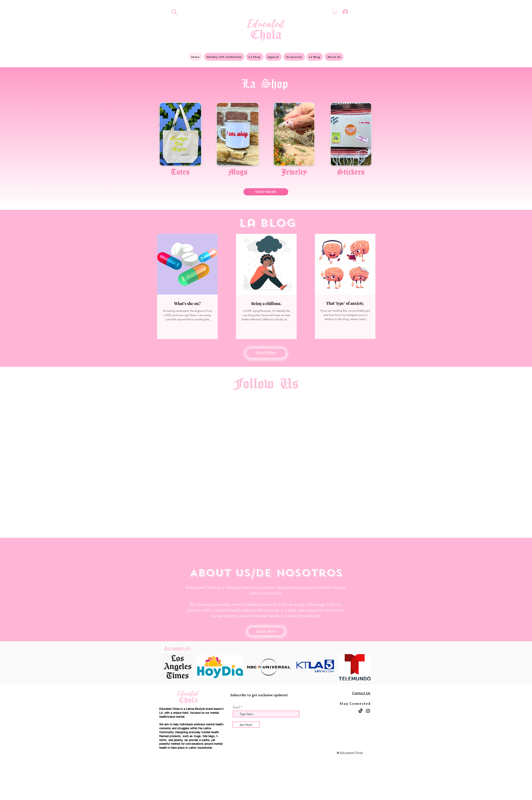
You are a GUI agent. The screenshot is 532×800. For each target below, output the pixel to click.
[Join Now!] (246, 725)
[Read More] (266, 353)
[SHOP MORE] (266, 192)
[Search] (174, 12)
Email (236, 707)
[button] (335, 12)
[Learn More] (266, 631)
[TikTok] (361, 711)
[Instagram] (368, 711)
